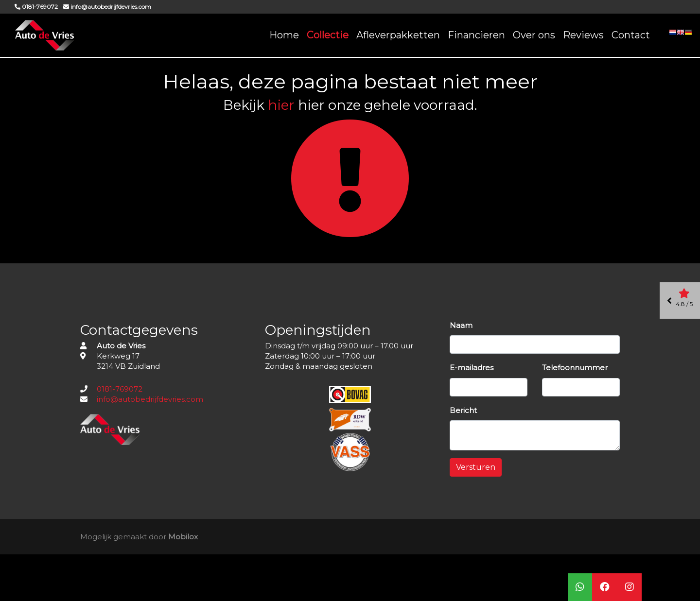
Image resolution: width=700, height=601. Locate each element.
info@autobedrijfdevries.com (150, 399)
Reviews (583, 35)
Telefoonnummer (575, 368)
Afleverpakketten (398, 35)
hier (281, 105)
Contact (631, 35)
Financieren (476, 35)
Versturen (476, 467)
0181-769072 (120, 389)
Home (284, 35)
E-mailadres (472, 368)
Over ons (534, 35)
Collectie (328, 35)
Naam (461, 325)
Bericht (463, 410)
